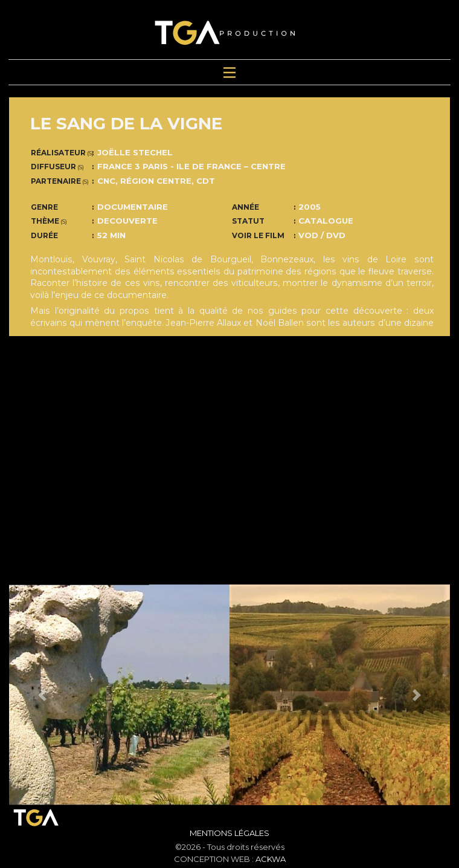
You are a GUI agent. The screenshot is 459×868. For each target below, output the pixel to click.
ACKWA (271, 859)
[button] (42, 695)
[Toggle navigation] (230, 72)
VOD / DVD (322, 235)
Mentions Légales (230, 833)
